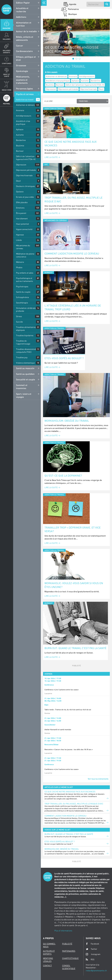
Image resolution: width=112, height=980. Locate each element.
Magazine (7, 28)
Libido (19, 240)
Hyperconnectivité (24, 229)
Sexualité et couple (26, 379)
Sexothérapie (22, 303)
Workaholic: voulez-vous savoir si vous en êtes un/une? (74, 585)
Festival (7, 104)
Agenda (72, 4)
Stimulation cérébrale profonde (26, 309)
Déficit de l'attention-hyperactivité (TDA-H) (26, 158)
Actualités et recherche (22, 10)
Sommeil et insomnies (22, 387)
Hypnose (20, 235)
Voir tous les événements (98, 779)
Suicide (19, 322)
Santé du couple (23, 292)
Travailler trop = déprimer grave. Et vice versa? (73, 529)
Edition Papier (23, 3)
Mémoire (20, 262)
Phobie (19, 267)
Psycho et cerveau (25, 94)
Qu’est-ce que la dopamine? (63, 476)
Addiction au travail (25, 100)
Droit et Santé (7, 75)
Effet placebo (22, 202)
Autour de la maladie (26, 31)
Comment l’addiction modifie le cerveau (72, 253)
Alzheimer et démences (27, 105)
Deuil (18, 181)
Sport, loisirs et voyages (24, 395)
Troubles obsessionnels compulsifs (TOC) (27, 351)
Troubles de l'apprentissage (23, 342)
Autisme (20, 135)
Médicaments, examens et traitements (23, 80)
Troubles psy (22, 357)
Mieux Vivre (7, 90)
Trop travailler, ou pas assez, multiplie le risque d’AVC (73, 199)
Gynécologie (22, 71)
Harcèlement (22, 218)
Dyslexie (20, 192)
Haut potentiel (22, 224)
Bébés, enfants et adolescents (25, 38)
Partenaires (73, 9)
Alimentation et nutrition (24, 24)
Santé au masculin (25, 368)
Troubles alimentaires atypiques (26, 329)
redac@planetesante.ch (96, 970)
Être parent (21, 213)
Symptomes (7, 63)
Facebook (92, 944)
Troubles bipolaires (25, 335)
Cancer (20, 46)
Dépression (21, 165)
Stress (19, 316)
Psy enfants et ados (25, 273)
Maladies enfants (7, 51)
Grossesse (21, 65)
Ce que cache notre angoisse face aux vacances (71, 144)
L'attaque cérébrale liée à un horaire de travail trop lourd (73, 307)
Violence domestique (25, 363)
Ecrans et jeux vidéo (25, 197)
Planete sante (7, 9)
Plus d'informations (63, 931)
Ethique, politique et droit (26, 58)
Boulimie (20, 146)
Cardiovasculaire (24, 51)
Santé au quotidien (25, 374)
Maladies (7, 39)
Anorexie (20, 110)
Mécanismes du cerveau (23, 247)
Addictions (21, 17)
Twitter (91, 949)
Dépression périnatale (26, 170)
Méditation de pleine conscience (25, 255)
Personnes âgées (24, 89)
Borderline (21, 140)
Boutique (72, 14)
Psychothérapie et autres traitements (24, 280)
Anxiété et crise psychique (23, 123)
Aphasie (20, 129)
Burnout (20, 151)
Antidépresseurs (24, 116)
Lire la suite (52, 157)
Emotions (20, 208)
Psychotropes (22, 286)
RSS (90, 959)
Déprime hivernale (24, 175)
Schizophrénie (22, 297)
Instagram (93, 954)
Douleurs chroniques (25, 186)
